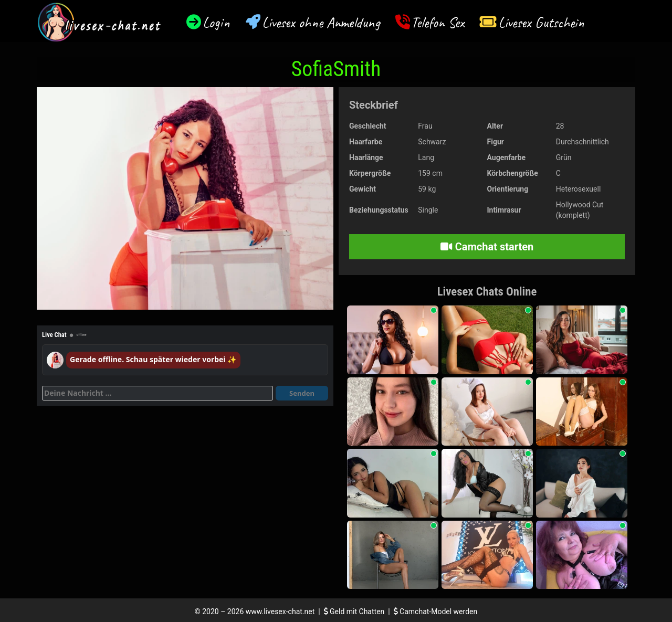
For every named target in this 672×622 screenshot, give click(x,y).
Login (216, 22)
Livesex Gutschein (541, 22)
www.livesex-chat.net (280, 612)
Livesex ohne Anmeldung (321, 22)
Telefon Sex (438, 22)
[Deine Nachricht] (157, 393)
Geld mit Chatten (355, 612)
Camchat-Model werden (436, 612)
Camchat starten (487, 247)
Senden (302, 393)
